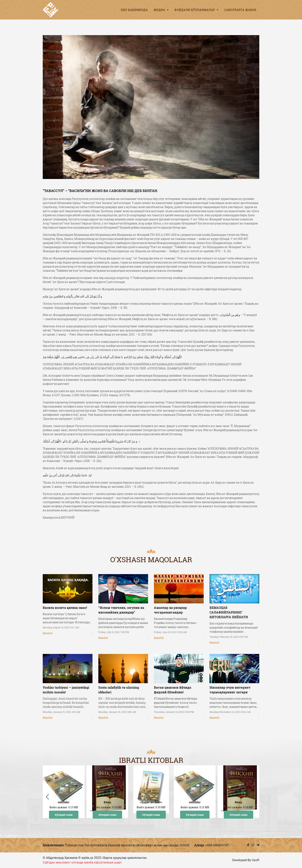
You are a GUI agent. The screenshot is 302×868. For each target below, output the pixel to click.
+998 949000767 (217, 845)
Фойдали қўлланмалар (196, 10)
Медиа (161, 10)
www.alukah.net (179, 319)
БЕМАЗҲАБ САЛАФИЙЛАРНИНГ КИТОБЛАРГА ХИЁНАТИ (229, 612)
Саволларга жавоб (240, 10)
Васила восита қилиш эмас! (65, 608)
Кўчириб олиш (64, 815)
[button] (255, 797)
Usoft (255, 860)
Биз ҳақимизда (134, 10)
